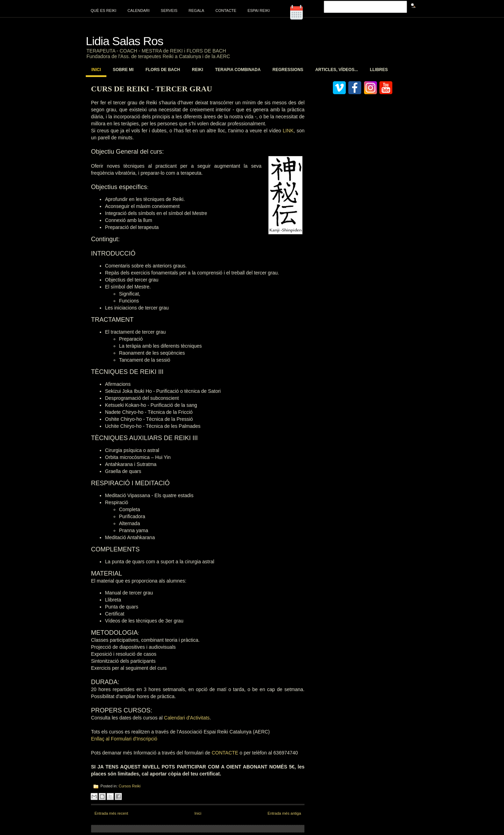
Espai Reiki (258, 11)
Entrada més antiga (284, 813)
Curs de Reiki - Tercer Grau (152, 89)
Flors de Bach (163, 70)
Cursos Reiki (129, 786)
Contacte (226, 11)
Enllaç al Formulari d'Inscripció (124, 739)
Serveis (169, 11)
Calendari (138, 11)
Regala (197, 11)
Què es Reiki (103, 11)
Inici (96, 70)
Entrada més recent (111, 813)
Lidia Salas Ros (124, 41)
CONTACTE (226, 753)
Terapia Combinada (238, 70)
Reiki (197, 70)
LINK (288, 131)
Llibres (379, 70)
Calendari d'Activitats (187, 718)
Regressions (288, 70)
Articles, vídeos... (337, 70)
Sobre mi (123, 70)
